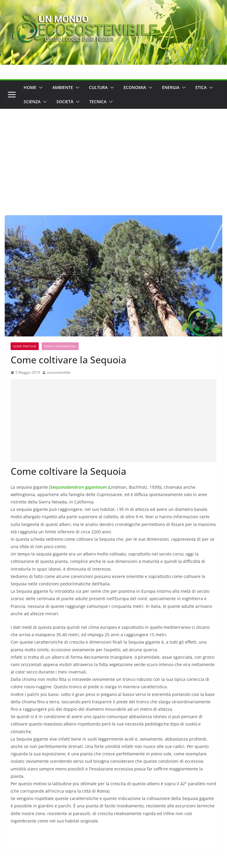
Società (65, 102)
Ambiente (63, 87)
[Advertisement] (113, 153)
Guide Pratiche (25, 346)
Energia (171, 87)
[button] (40, 88)
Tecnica (98, 102)
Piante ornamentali (60, 346)
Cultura (98, 87)
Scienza (32, 102)
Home (30, 87)
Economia (135, 87)
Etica (201, 87)
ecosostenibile (59, 372)
